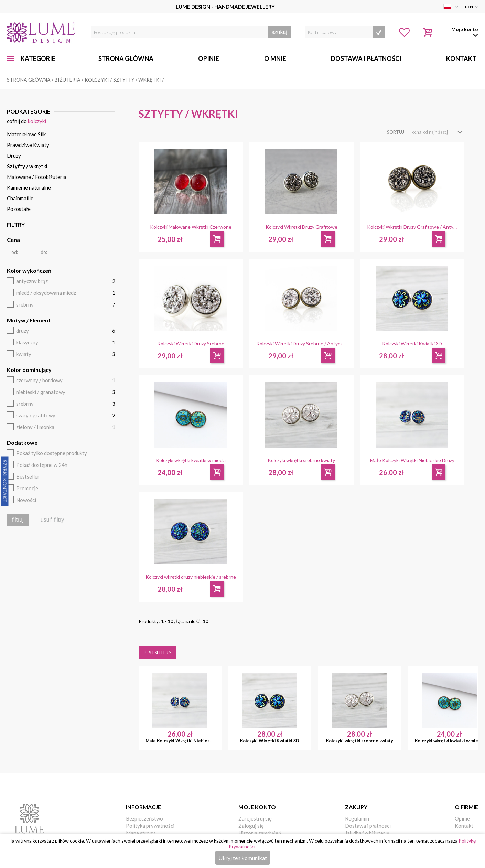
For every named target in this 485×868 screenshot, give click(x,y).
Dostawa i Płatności (366, 58)
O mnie (275, 58)
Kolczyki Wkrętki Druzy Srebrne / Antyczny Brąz (301, 344)
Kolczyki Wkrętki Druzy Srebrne (191, 344)
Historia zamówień (260, 833)
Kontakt (461, 58)
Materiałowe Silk (26, 134)
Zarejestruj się (255, 818)
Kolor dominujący (29, 370)
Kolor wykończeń (29, 271)
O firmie (466, 807)
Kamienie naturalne (29, 187)
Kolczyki (37, 121)
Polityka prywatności (150, 826)
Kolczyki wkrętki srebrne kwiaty (301, 460)
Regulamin (357, 818)
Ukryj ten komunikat (243, 858)
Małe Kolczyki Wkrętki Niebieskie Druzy (412, 460)
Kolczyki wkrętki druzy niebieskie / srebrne (191, 577)
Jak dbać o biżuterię (367, 833)
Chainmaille (20, 198)
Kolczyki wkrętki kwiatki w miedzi (191, 460)
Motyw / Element (29, 320)
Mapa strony (141, 833)
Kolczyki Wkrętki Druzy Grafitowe (301, 227)
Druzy (14, 156)
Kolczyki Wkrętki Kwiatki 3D (412, 344)
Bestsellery (158, 653)
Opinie (209, 58)
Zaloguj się (251, 826)
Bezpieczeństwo (144, 818)
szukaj (279, 32)
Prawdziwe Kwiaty (28, 145)
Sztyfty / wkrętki (27, 166)
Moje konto (257, 807)
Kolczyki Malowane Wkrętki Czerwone (191, 227)
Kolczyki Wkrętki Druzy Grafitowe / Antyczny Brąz (412, 227)
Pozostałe (19, 209)
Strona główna (126, 58)
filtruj (18, 520)
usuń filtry (52, 520)
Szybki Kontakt (5, 481)
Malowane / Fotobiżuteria (37, 177)
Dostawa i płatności (368, 826)
